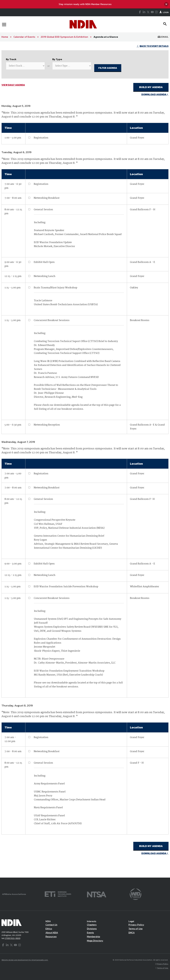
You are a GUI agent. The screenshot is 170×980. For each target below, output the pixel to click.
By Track (11, 59)
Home (5, 37)
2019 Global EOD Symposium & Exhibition (64, 37)
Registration (41, 138)
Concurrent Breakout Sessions (52, 320)
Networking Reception (47, 425)
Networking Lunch (45, 276)
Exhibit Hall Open (44, 262)
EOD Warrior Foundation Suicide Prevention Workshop (66, 587)
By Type (57, 59)
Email (163, 37)
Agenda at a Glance (106, 37)
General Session (43, 210)
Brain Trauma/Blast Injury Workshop (55, 288)
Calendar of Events (24, 37)
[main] (85, 460)
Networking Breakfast (47, 198)
